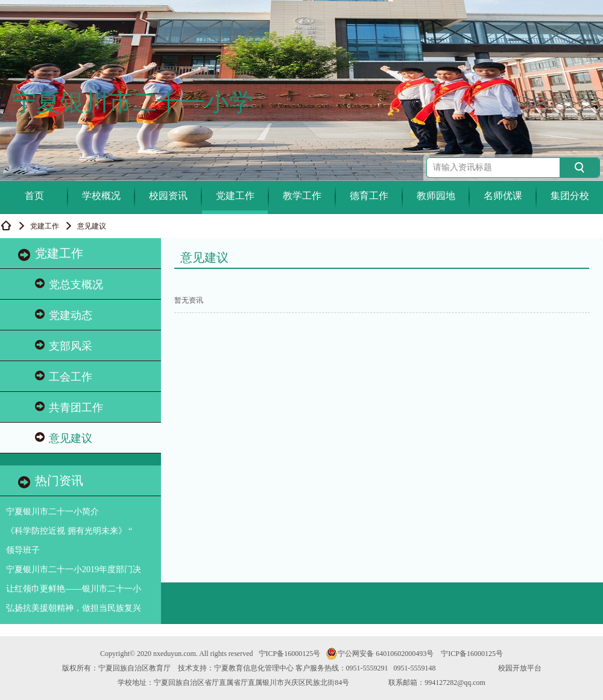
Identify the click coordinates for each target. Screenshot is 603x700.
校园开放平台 (520, 668)
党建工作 (235, 196)
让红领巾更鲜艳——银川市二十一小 (74, 589)
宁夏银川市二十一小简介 (52, 512)
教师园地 (436, 196)
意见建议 (64, 438)
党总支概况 (69, 284)
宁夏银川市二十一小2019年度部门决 (74, 569)
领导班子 (23, 550)
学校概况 (101, 196)
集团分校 (570, 196)
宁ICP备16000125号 (290, 654)
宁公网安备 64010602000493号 (380, 654)
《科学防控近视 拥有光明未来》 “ (69, 531)
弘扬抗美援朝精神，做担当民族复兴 (74, 608)
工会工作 (64, 377)
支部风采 (64, 346)
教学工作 (302, 196)
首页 (34, 196)
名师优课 (503, 196)
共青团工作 (69, 407)
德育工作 (369, 196)
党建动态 (64, 315)
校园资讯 (168, 196)
